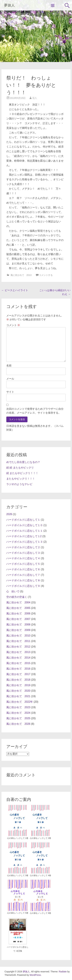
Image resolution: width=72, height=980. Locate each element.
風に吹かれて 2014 (18, 658)
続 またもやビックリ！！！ (22, 473)
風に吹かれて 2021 (18, 696)
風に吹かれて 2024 (18, 713)
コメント (13, 325)
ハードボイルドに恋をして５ (23, 564)
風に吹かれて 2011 (18, 641)
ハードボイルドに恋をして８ (23, 580)
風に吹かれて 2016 (18, 669)
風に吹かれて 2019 (18, 685)
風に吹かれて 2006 (18, 613)
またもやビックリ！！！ (21, 479)
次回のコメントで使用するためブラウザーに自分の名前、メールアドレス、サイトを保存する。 (35, 411)
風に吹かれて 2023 (18, 707)
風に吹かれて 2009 (18, 630)
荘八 (35, 98)
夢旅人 (9, 5)
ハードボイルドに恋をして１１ (25, 531)
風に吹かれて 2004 (18, 602)
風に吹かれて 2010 (18, 636)
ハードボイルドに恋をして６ (23, 569)
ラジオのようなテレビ (19, 484)
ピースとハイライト (15, 290)
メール (10, 379)
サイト (10, 392)
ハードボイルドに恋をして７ (23, 575)
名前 (9, 366)
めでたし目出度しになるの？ (23, 462)
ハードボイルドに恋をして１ (23, 520)
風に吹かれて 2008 (18, 625)
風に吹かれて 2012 (18, 647)
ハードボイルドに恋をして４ (23, 558)
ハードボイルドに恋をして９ (23, 586)
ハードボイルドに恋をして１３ (25, 542)
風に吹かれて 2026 (18, 724)
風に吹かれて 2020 (18, 691)
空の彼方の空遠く (17, 597)
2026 (9, 514)
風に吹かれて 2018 (18, 680)
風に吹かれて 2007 (18, 619)
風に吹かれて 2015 (18, 663)
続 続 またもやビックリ (20, 468)
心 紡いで (13, 591)
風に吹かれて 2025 (18, 718)
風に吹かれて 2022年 (20, 702)
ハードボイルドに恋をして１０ (25, 525)
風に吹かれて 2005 (18, 608)
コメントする (46, 275)
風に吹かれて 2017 (18, 674)
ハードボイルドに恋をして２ (23, 547)
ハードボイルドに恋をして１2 (24, 536)
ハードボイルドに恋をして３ (23, 553)
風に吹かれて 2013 (21, 275)
